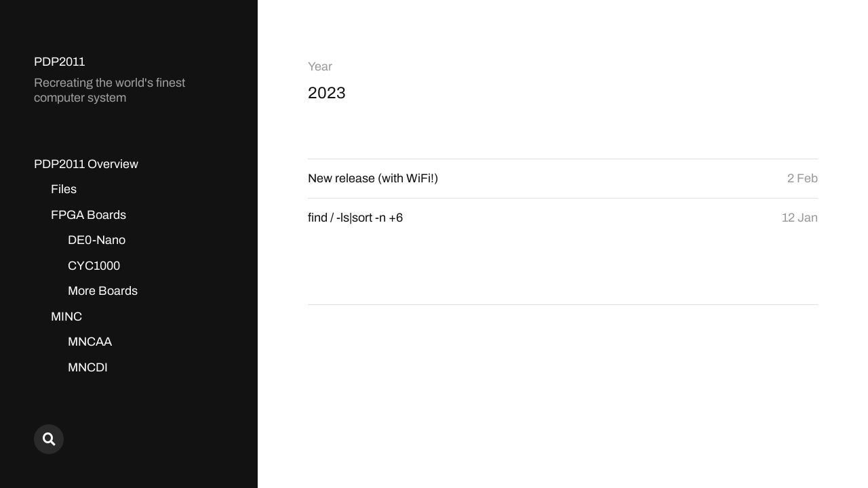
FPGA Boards (88, 215)
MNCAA (90, 342)
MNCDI (88, 367)
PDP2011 (59, 62)
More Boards (103, 291)
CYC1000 (94, 266)
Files (64, 189)
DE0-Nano (97, 240)
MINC (66, 317)
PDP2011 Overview (86, 164)
